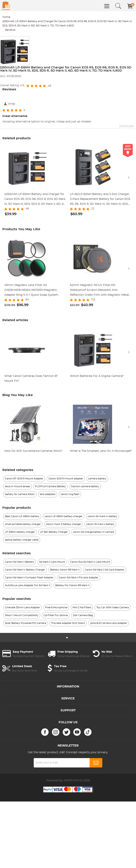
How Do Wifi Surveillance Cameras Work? (33, 451)
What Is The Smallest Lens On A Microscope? (101, 451)
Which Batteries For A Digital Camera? (97, 376)
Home (6, 17)
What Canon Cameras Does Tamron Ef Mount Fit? (31, 379)
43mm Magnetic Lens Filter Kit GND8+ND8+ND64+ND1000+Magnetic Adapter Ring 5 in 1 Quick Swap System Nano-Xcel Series (31, 291)
